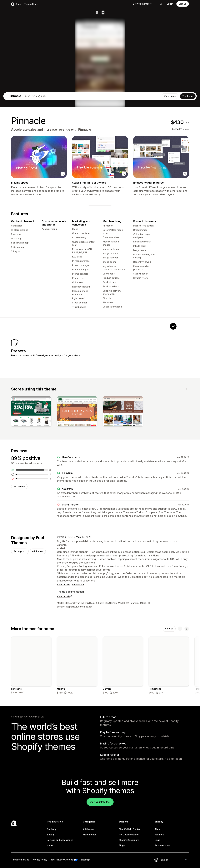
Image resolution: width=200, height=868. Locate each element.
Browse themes (143, 4)
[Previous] (180, 514)
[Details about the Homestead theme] (169, 794)
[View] (31, 537)
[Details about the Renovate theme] (31, 794)
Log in (170, 4)
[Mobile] (103, 13)
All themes (38, 678)
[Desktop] (97, 13)
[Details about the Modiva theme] (77, 794)
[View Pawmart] (138, 470)
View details (63, 712)
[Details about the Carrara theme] (123, 794)
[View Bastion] (156, 470)
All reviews (19, 612)
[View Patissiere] (121, 470)
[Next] (187, 514)
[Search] (161, 4)
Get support (20, 678)
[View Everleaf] (104, 470)
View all (169, 757)
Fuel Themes (182, 249)
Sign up (183, 4)
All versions (78, 712)
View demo (170, 216)
